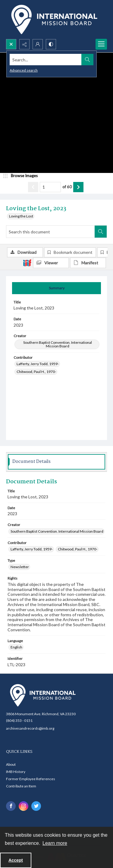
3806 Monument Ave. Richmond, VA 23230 (41, 714)
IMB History (16, 772)
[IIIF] (27, 263)
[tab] (56, 288)
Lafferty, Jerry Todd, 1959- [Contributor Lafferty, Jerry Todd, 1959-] (38, 364)
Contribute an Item (21, 786)
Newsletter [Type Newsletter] (20, 567)
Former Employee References (31, 779)
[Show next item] (78, 187)
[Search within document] (101, 232)
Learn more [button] (55, 843)
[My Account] (38, 44)
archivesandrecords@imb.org (30, 728)
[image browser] (23, 176)
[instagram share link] (24, 806)
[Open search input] (11, 44)
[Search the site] (46, 60)
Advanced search (24, 70)
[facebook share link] (11, 806)
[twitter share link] (36, 806)
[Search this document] (50, 232)
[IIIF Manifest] (88, 263)
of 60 (67, 187)
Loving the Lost (21, 216)
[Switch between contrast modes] (51, 44)
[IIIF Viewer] (51, 263)
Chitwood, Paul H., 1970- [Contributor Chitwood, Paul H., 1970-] (36, 372)
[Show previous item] (33, 187)
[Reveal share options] (24, 44)
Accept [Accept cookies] (16, 860)
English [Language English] (16, 647)
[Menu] (101, 44)
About (11, 764)
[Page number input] (50, 187)
